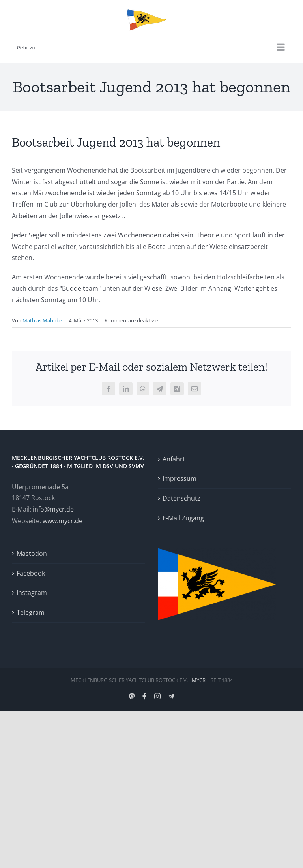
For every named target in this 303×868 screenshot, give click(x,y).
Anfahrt (174, 459)
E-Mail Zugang (183, 518)
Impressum (180, 478)
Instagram (32, 593)
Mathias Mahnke (42, 320)
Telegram (31, 612)
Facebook (31, 573)
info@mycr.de (53, 509)
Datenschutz (181, 498)
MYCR (199, 680)
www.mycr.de (63, 521)
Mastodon (32, 554)
